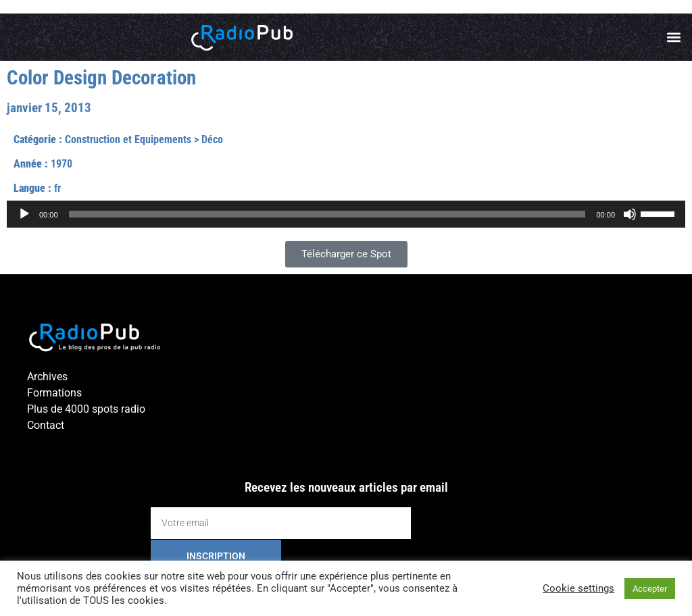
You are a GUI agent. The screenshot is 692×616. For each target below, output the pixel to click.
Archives (47, 377)
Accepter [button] (650, 589)
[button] (674, 37)
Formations (54, 393)
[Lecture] (24, 214)
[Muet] (630, 214)
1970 (61, 164)
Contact (46, 425)
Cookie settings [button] (578, 588)
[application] (346, 214)
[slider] (327, 214)
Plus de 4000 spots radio (86, 409)
